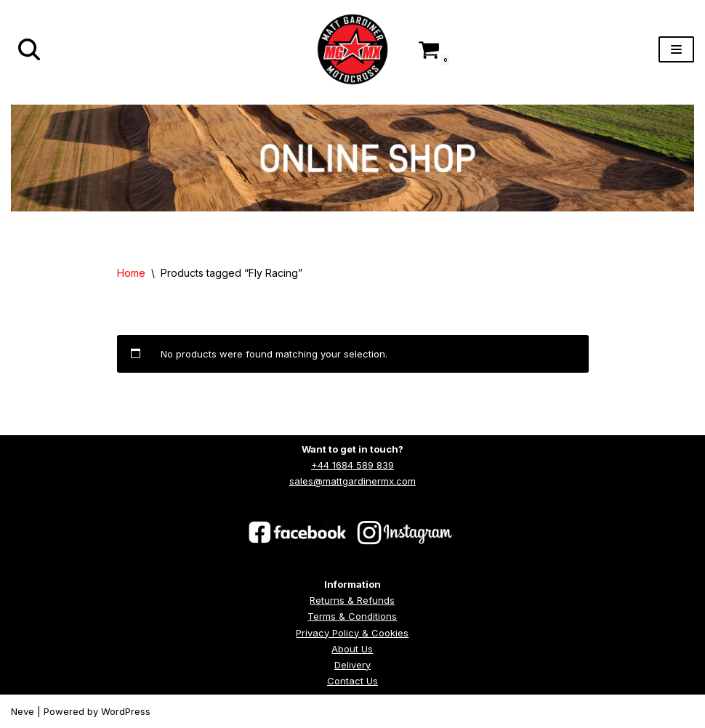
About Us (352, 649)
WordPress (126, 711)
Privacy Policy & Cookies (352, 633)
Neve (23, 711)
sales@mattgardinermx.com (352, 481)
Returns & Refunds (352, 600)
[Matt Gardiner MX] (352, 49)
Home (131, 273)
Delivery (352, 665)
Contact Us (352, 681)
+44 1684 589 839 (352, 465)
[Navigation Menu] (676, 49)
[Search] (29, 49)
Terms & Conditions (352, 616)
